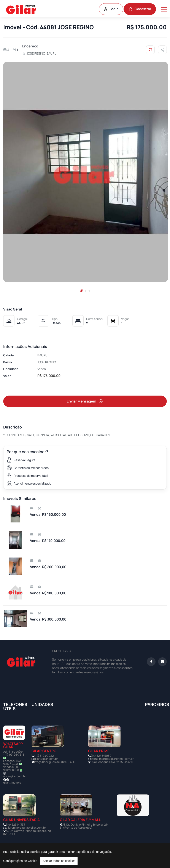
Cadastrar (140, 9)
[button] (82, 291)
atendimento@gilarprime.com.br (112, 759)
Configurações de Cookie (20, 861)
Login (111, 9)
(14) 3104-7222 (44, 756)
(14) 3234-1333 (15, 824)
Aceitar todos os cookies (59, 861)
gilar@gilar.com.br (46, 759)
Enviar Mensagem (85, 401)
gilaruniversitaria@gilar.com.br (26, 828)
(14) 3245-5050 (101, 756)
